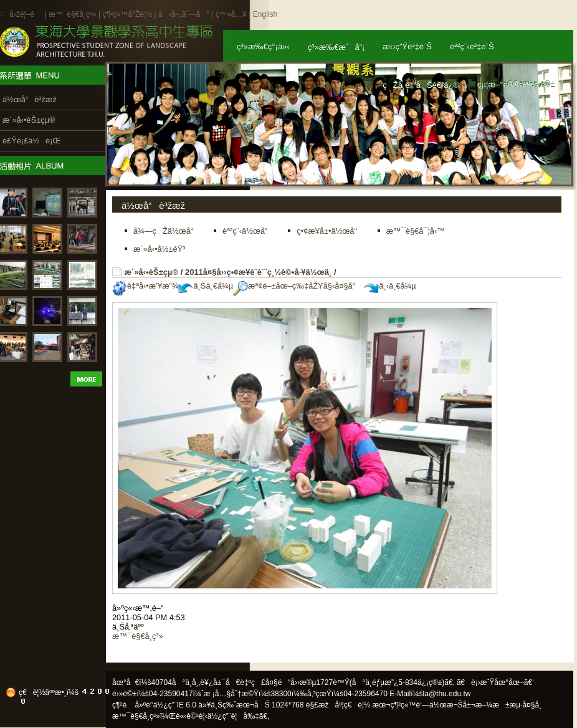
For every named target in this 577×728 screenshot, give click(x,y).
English (265, 14)
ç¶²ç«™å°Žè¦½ (127, 14)
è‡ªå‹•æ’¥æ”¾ (145, 286)
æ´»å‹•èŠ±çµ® (152, 272)
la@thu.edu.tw (447, 694)
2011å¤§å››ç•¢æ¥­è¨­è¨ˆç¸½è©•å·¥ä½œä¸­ (258, 272)
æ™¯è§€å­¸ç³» (74, 14)
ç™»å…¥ (231, 14)
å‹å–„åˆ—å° (184, 14)
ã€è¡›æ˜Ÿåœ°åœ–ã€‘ (495, 682)
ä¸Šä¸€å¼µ (206, 286)
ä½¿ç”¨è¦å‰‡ (233, 716)
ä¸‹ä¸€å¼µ (390, 286)
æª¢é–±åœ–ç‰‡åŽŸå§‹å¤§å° (298, 286)
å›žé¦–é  (26, 14)
